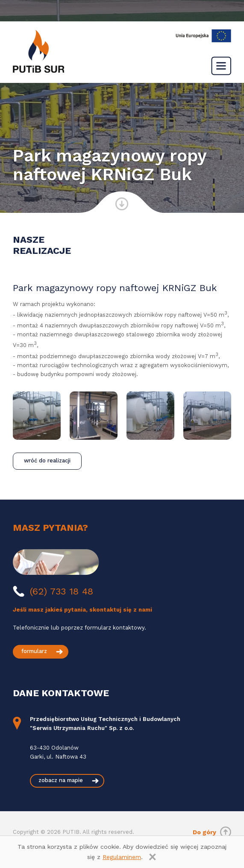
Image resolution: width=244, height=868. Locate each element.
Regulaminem (122, 857)
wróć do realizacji (47, 460)
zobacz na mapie (61, 780)
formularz (34, 651)
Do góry (204, 832)
